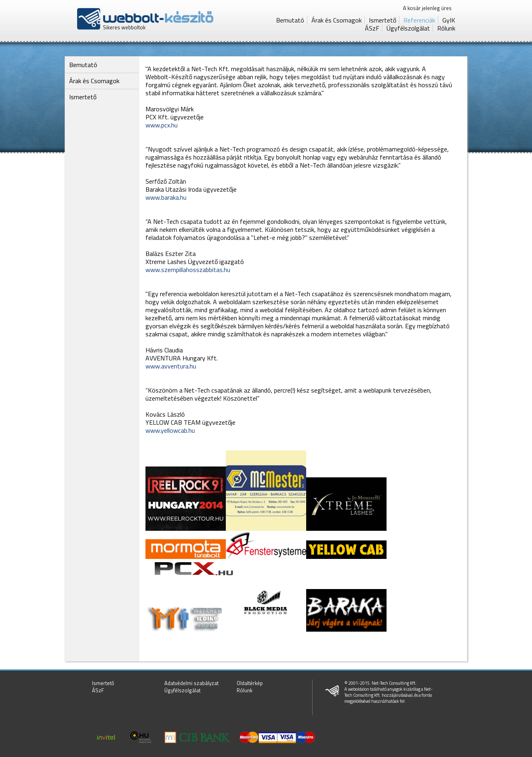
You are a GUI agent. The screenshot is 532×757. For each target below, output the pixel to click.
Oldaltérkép (250, 683)
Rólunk (446, 28)
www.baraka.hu (166, 197)
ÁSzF (372, 28)
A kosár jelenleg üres (427, 8)
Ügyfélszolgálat (408, 28)
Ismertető (383, 20)
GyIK (449, 20)
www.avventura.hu (171, 366)
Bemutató (290, 20)
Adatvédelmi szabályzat (191, 683)
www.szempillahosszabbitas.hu (188, 270)
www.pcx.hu (162, 125)
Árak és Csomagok (337, 20)
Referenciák (419, 20)
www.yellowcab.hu (170, 430)
